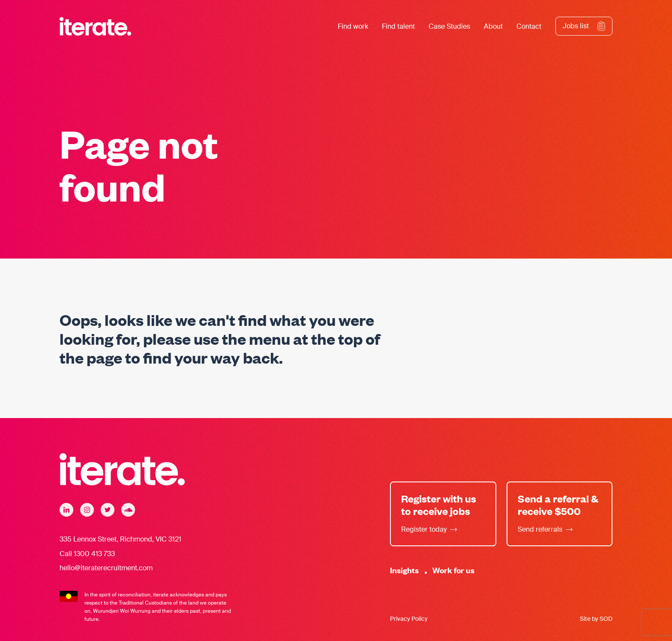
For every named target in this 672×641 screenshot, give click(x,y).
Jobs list (576, 26)
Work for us (453, 570)
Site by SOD (596, 619)
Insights (404, 570)
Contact (529, 26)
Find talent (398, 26)
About (493, 26)
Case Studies (449, 26)
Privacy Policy (409, 619)
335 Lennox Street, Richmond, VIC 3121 (120, 539)
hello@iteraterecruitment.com (106, 568)
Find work (353, 26)
